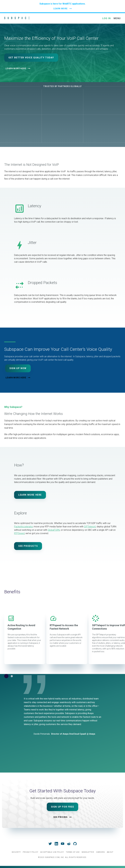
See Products (28, 546)
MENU (117, 18)
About (110, 852)
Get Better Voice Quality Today (31, 58)
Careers (100, 852)
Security (16, 852)
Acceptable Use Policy (52, 852)
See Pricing (60, 817)
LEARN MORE (61, 9)
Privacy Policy (31, 852)
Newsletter (88, 852)
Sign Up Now (18, 368)
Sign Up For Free (63, 807)
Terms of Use (73, 852)
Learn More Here (16, 68)
